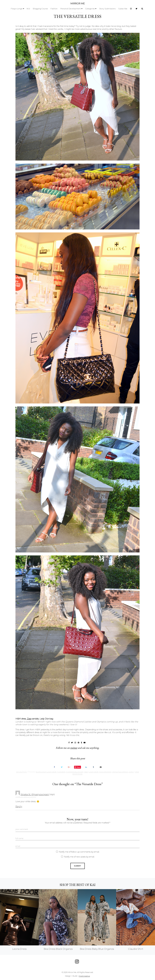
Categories (90, 9)
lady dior (94, 772)
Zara (29, 719)
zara (131, 772)
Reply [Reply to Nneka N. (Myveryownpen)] (19, 806)
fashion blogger (75, 772)
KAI (28, 9)
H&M (86, 772)
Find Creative (84, 976)
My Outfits (21, 772)
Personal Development (71, 9)
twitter (74, 748)
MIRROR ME (78, 4)
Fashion (54, 9)
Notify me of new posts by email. (79, 857)
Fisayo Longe (17, 9)
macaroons (105, 772)
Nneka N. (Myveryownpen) (35, 794)
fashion (61, 772)
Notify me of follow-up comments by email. (79, 852)
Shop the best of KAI (77, 885)
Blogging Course (40, 9)
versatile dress (120, 772)
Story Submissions (107, 9)
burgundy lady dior (46, 772)
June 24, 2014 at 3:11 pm (26, 797)
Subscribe (123, 9)
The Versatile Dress (77, 16)
